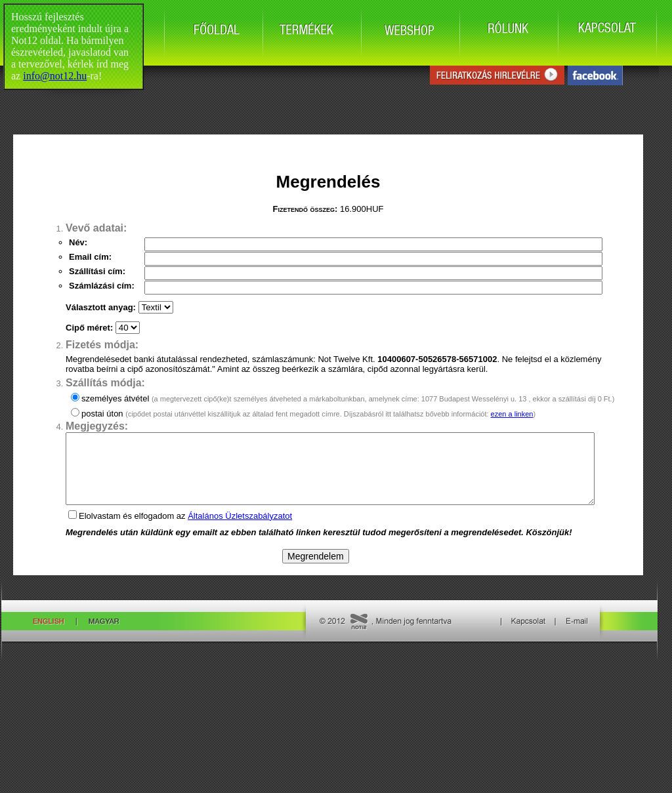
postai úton (308, 414)
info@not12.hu (55, 76)
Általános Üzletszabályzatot (240, 530)
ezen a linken (512, 414)
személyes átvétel (348, 398)
